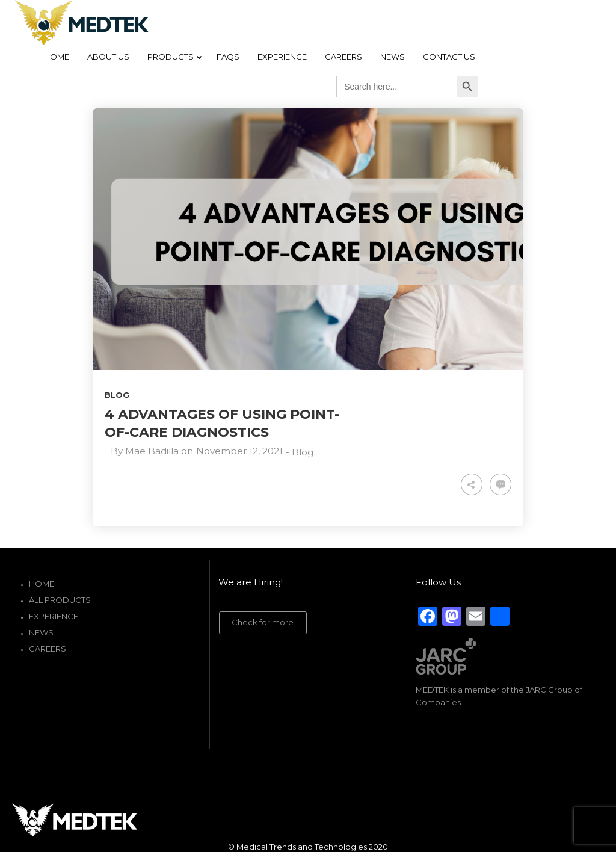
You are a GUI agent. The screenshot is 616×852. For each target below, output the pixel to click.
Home (42, 584)
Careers (48, 649)
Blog (117, 395)
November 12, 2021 (239, 451)
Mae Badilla (152, 451)
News (41, 632)
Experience (54, 616)
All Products (60, 600)
